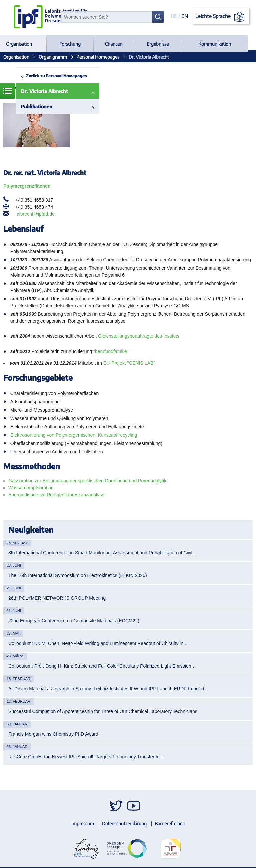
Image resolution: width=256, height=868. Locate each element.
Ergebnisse (158, 44)
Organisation (19, 44)
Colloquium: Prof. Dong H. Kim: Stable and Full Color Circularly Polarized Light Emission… (102, 666)
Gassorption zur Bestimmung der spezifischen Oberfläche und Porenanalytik (87, 481)
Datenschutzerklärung (124, 824)
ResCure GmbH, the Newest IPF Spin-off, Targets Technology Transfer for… (87, 757)
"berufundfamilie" (111, 351)
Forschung (70, 44)
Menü (8, 91)
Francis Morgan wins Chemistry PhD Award (53, 734)
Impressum (83, 824)
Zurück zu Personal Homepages (56, 76)
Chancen (114, 44)
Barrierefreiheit (170, 824)
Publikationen (37, 106)
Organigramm (53, 57)
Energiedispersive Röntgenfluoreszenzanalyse (56, 495)
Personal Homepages (98, 57)
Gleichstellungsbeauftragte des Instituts (139, 336)
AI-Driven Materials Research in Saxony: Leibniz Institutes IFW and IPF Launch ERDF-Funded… (108, 689)
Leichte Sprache (221, 17)
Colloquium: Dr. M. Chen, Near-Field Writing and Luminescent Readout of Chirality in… (98, 643)
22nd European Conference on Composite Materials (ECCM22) (74, 621)
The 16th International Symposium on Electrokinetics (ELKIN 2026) (78, 575)
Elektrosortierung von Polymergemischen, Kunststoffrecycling (74, 435)
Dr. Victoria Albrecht (44, 91)
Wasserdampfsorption (31, 488)
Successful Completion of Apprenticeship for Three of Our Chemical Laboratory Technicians (103, 711)
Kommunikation (215, 44)
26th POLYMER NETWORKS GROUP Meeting (57, 598)
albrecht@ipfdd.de (36, 214)
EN (185, 16)
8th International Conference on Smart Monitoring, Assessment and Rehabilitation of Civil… (103, 553)
